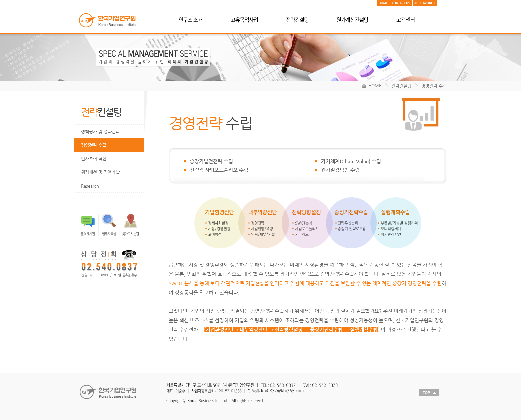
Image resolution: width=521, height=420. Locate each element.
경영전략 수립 (94, 145)
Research (90, 186)
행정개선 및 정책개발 (100, 172)
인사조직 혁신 (94, 159)
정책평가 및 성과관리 (100, 131)
